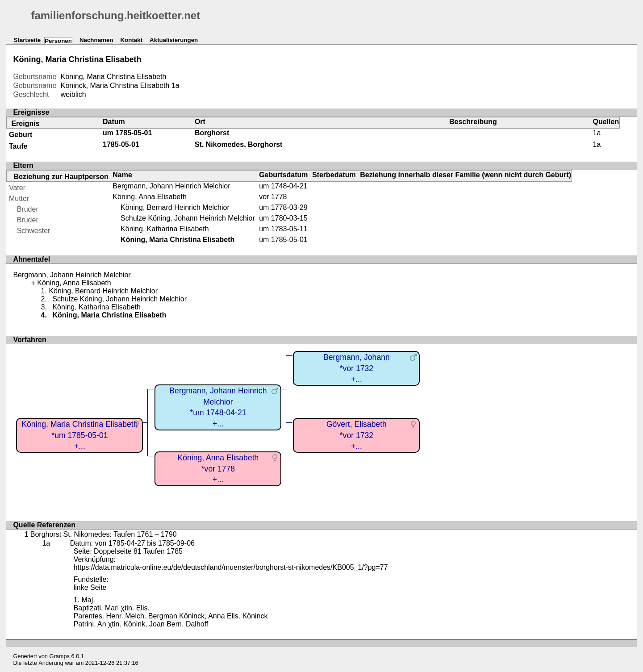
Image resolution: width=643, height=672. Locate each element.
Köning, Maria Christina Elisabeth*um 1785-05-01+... (79, 435)
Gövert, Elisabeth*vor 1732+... (357, 435)
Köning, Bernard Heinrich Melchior (175, 207)
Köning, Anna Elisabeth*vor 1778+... (218, 469)
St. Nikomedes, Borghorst (238, 144)
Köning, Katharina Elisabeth (165, 229)
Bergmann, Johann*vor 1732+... (357, 368)
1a (175, 86)
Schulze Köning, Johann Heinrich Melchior (188, 218)
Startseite (27, 40)
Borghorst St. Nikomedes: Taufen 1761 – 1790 (104, 534)
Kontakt (131, 40)
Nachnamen (96, 40)
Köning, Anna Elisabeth (149, 197)
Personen (58, 41)
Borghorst (212, 133)
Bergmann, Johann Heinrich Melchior (171, 186)
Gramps (60, 656)
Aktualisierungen (174, 40)
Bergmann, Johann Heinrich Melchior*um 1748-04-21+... (218, 407)
